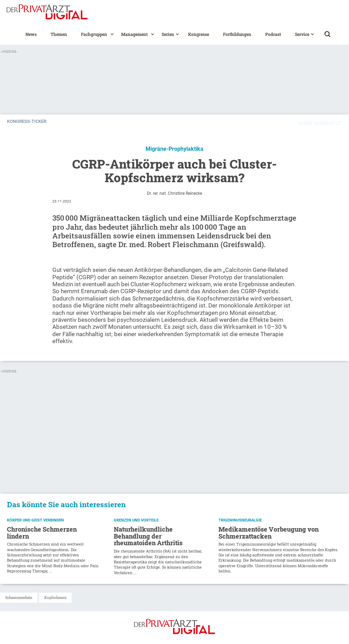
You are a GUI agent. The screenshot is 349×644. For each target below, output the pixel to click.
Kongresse (199, 34)
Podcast (273, 34)
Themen (59, 34)
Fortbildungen (237, 34)
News (31, 34)
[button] (94, 34)
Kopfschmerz (55, 598)
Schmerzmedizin (19, 598)
